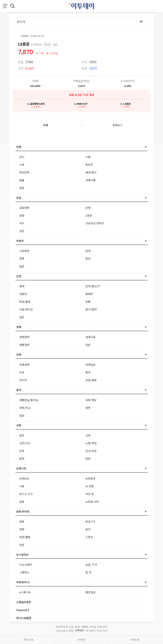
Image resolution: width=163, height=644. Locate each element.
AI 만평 (90, 486)
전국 (22, 451)
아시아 (23, 380)
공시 (22, 157)
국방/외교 (25, 408)
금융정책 (24, 208)
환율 (22, 180)
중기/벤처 (91, 309)
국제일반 (90, 365)
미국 (22, 372)
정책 (22, 259)
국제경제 (24, 365)
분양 (88, 259)
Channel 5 (23, 610)
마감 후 (90, 494)
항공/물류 (25, 302)
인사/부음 (91, 451)
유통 (88, 302)
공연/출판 (25, 537)
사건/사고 (25, 443)
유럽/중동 (91, 380)
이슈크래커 (26, 565)
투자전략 (24, 172)
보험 (22, 215)
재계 (22, 286)
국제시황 (90, 180)
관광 (22, 521)
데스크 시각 (26, 494)
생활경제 (24, 345)
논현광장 (90, 478)
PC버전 (81, 640)
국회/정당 (91, 400)
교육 (88, 435)
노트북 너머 (92, 502)
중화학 (89, 294)
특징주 (89, 165)
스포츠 (89, 537)
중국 (88, 372)
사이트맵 (135, 640)
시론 (22, 486)
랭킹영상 (90, 592)
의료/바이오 (26, 309)
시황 (88, 157)
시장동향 (24, 251)
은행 (88, 208)
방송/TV (90, 521)
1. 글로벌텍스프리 (36, 104)
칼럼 (22, 502)
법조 (22, 435)
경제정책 (24, 337)
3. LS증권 (125, 104)
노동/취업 (91, 443)
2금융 (89, 215)
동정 (22, 459)
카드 (22, 223)
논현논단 (24, 478)
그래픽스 (24, 572)
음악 (88, 529)
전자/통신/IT (93, 286)
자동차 (23, 294)
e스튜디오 (25, 592)
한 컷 (88, 572)
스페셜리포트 (24, 602)
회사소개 (28, 640)
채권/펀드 (91, 172)
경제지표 (90, 337)
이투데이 (79, 630)
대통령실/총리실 (29, 400)
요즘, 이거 (91, 565)
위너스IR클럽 (24, 618)
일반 (22, 188)
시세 (22, 165)
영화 (22, 529)
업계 (88, 251)
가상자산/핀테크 (95, 223)
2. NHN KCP (81, 104)
